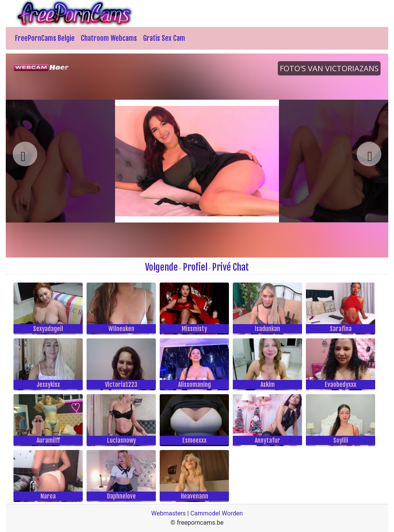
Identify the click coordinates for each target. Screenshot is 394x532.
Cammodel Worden (217, 513)
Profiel (195, 267)
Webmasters (169, 513)
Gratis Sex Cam (164, 38)
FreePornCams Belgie (45, 38)
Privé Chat (230, 267)
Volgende (161, 267)
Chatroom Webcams (109, 38)
